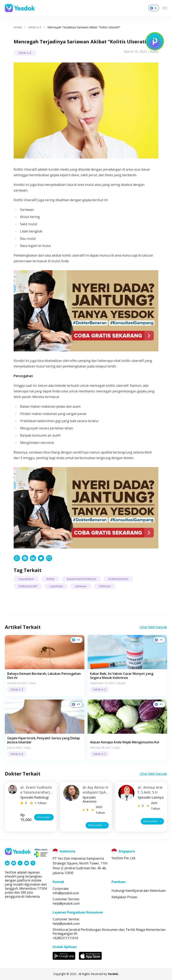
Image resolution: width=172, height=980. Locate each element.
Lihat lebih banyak (153, 627)
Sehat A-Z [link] (35, 27)
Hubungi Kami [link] (122, 891)
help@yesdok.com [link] (66, 903)
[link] (17, 558)
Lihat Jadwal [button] (44, 817)
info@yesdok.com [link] (66, 893)
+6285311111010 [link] (65, 938)
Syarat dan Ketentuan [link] (149, 891)
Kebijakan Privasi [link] (124, 897)
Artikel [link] (18, 27)
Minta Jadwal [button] (98, 825)
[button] (45, 666)
